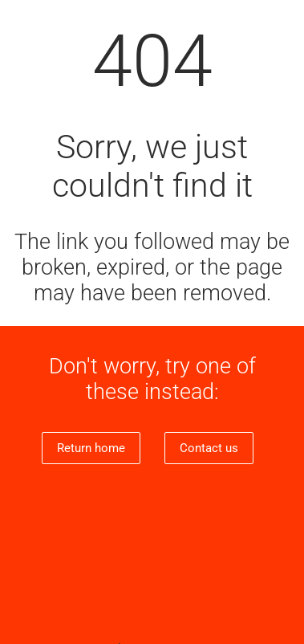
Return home (91, 448)
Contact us (209, 448)
